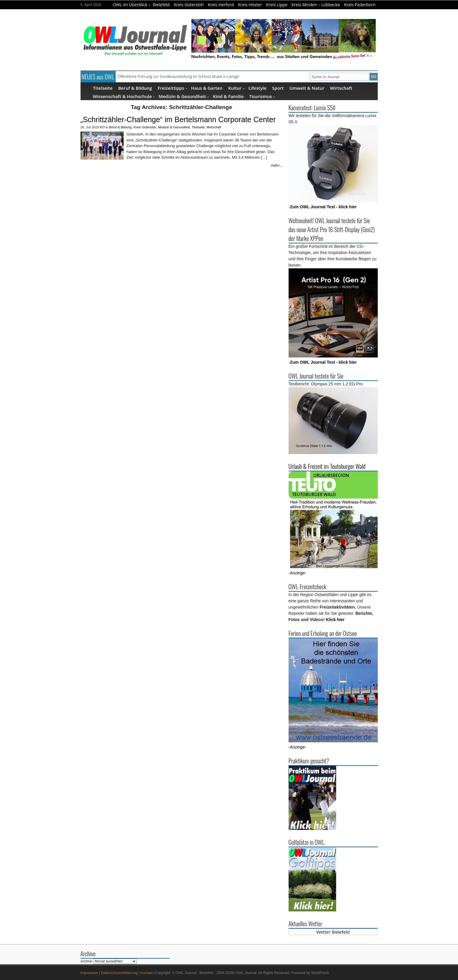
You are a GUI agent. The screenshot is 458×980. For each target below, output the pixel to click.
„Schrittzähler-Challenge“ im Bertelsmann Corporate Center (178, 119)
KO (102, 127)
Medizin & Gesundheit (184, 96)
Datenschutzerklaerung (119, 973)
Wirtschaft (341, 88)
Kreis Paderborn (360, 5)
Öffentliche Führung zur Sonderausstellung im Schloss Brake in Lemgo (178, 76)
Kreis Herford (221, 5)
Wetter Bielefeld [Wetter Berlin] (333, 932)
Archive (86, 961)
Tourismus (262, 96)
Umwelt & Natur (307, 88)
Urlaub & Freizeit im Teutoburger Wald (327, 466)
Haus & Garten (207, 88)
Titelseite (103, 88)
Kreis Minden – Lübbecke (316, 5)
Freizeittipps (172, 88)
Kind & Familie (228, 96)
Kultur (236, 88)
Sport (278, 88)
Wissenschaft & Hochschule (124, 96)
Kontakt (147, 973)
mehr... (277, 165)
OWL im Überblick (132, 5)
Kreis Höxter (250, 5)
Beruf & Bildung (135, 88)
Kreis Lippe (277, 5)
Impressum (89, 973)
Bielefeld (161, 5)
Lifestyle (258, 88)
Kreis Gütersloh (189, 5)
